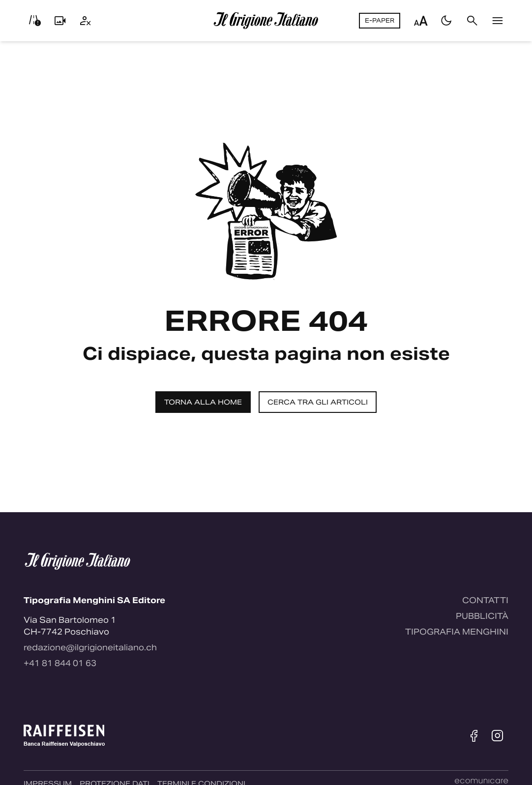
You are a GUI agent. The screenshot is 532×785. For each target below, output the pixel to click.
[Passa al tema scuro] (446, 21)
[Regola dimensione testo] (421, 21)
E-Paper (380, 20)
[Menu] (498, 21)
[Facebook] (474, 736)
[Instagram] (498, 736)
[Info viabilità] (34, 21)
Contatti (485, 600)
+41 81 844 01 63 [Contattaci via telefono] (60, 663)
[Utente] (86, 21)
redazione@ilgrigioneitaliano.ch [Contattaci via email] (90, 648)
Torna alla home (203, 402)
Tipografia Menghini (457, 632)
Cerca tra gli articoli (318, 402)
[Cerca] (472, 21)
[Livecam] (60, 21)
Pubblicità (482, 616)
